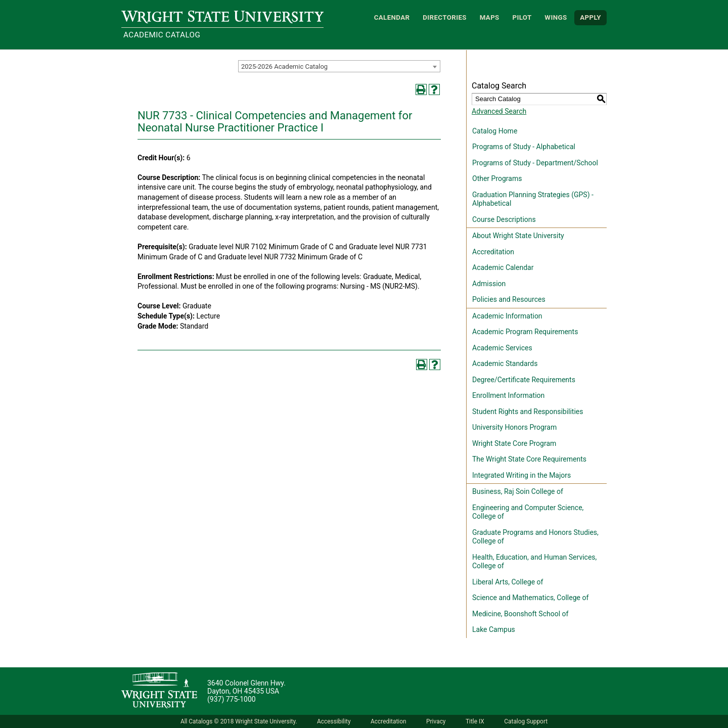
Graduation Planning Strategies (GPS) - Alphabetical (533, 199)
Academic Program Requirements (525, 332)
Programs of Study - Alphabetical (524, 147)
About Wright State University (518, 236)
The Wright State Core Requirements (529, 459)
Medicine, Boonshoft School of (520, 614)
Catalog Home (495, 131)
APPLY (590, 17)
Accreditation (493, 252)
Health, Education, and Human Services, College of (534, 562)
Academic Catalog (162, 35)
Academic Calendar (503, 267)
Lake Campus (494, 629)
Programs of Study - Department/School (535, 163)
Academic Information (507, 316)
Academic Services (502, 348)
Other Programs (497, 178)
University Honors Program (514, 427)
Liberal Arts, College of (508, 582)
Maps (490, 17)
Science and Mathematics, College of (530, 598)
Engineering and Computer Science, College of (528, 512)
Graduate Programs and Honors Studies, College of (535, 537)
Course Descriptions (504, 219)
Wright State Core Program (514, 443)
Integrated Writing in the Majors (521, 475)
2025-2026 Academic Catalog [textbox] (284, 66)
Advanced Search (499, 111)
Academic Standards (505, 363)
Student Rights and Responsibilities (528, 412)
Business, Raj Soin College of (518, 491)
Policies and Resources (509, 299)
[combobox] (339, 66)
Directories (445, 17)
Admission (489, 284)
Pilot (522, 17)
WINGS (556, 17)
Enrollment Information (508, 395)
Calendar (392, 17)
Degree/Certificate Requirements (524, 380)
